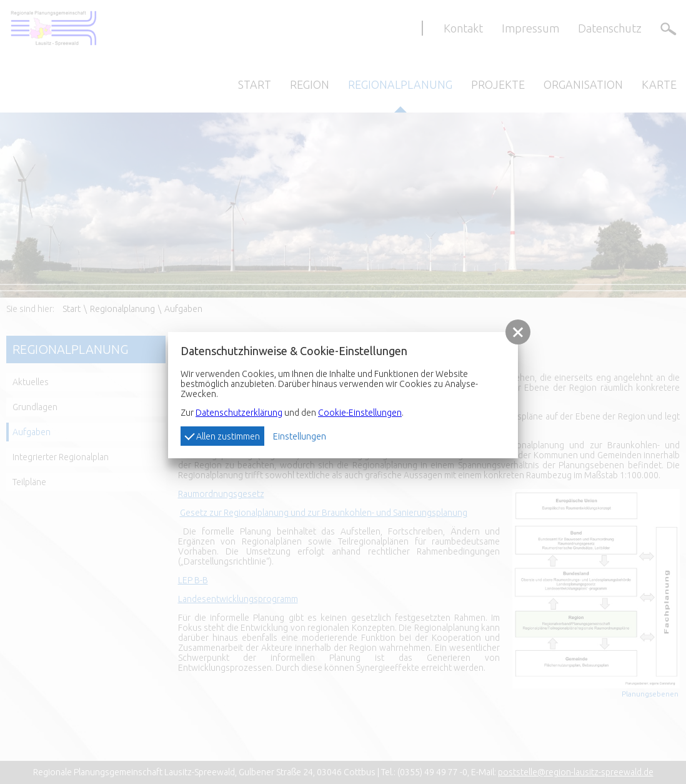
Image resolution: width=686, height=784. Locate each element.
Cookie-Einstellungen (360, 413)
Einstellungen (300, 436)
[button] (518, 332)
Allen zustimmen (222, 436)
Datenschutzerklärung (239, 413)
